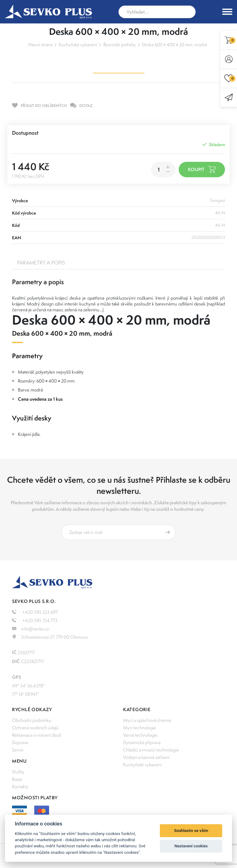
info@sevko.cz (30, 629)
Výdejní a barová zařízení (146, 757)
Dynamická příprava (142, 742)
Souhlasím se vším (191, 831)
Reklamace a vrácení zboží (37, 735)
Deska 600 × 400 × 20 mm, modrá (175, 45)
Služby (18, 772)
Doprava (20, 742)
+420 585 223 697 (35, 612)
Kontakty (20, 786)
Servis (18, 750)
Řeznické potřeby (120, 45)
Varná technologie (140, 735)
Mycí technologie (140, 728)
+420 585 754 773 (35, 620)
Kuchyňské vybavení (78, 45)
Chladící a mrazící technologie (151, 750)
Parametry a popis (41, 263)
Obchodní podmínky (32, 720)
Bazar (17, 779)
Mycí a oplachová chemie (147, 720)
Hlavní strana (40, 45)
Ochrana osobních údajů (35, 728)
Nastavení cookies (191, 846)
